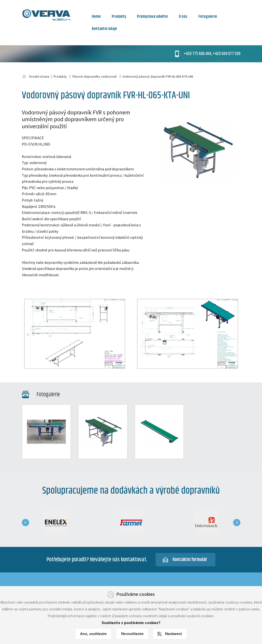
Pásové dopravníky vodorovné (95, 76)
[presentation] (25, 523)
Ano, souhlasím (93, 634)
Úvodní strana (39, 76)
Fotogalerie (208, 17)
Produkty (119, 17)
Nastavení (174, 634)
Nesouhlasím (132, 634)
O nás (183, 17)
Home (96, 17)
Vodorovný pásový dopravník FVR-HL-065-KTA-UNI (158, 76)
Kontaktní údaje (104, 29)
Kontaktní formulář (190, 560)
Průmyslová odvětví (152, 17)
